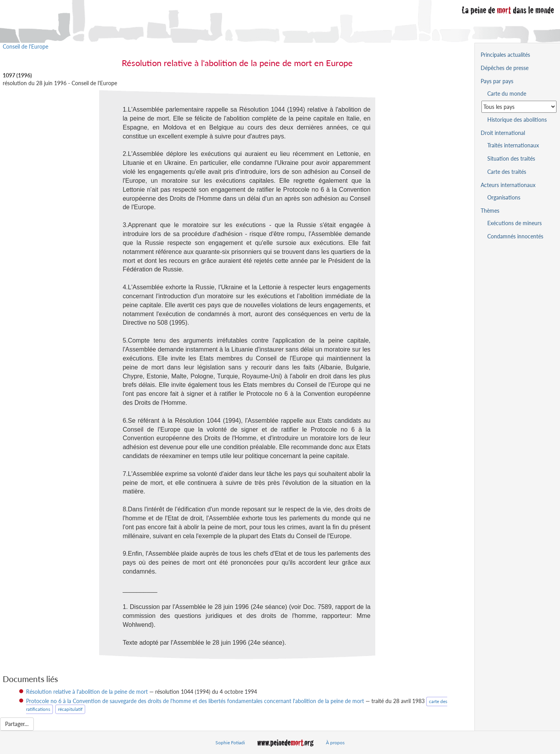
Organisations (504, 197)
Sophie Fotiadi (230, 743)
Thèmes (490, 211)
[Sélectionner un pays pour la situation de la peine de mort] (519, 107)
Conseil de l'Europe (25, 46)
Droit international (503, 133)
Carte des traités (507, 172)
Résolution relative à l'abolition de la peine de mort (87, 692)
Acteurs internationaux (508, 185)
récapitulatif (70, 709)
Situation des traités (511, 158)
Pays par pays (497, 81)
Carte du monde (507, 94)
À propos (335, 743)
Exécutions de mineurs (514, 223)
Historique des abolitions (517, 120)
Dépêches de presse (505, 68)
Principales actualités (505, 55)
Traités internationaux (513, 145)
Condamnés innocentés (515, 236)
